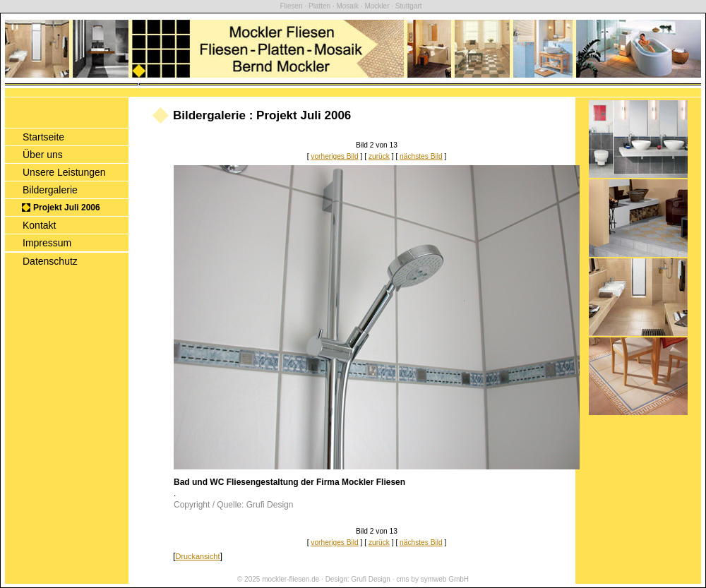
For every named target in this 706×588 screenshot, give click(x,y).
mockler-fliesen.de (291, 579)
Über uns (43, 155)
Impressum (47, 243)
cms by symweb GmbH (432, 579)
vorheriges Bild (334, 156)
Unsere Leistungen (64, 172)
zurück (379, 156)
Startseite (43, 137)
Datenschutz (50, 261)
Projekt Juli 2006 (67, 208)
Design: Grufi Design (358, 579)
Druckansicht (198, 556)
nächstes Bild (421, 156)
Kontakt (39, 225)
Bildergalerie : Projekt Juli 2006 (262, 115)
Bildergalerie (50, 190)
